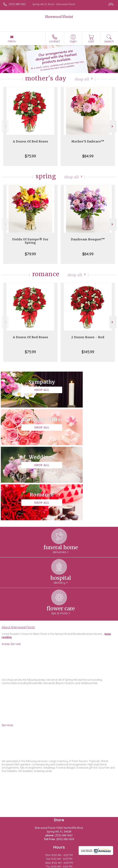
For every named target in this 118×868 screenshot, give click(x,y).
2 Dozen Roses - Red (88, 337)
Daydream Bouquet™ (88, 239)
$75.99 (30, 156)
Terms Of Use (12, 866)
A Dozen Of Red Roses (30, 141)
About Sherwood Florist (18, 552)
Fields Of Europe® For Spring (30, 241)
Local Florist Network (55, 866)
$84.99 (88, 156)
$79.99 (30, 254)
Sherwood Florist (59, 17)
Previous (5, 126)
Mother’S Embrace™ (88, 141)
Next (113, 126)
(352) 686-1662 (17, 4)
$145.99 (88, 352)
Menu (12, 41)
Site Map (75, 866)
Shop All (82, 79)
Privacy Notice (32, 866)
